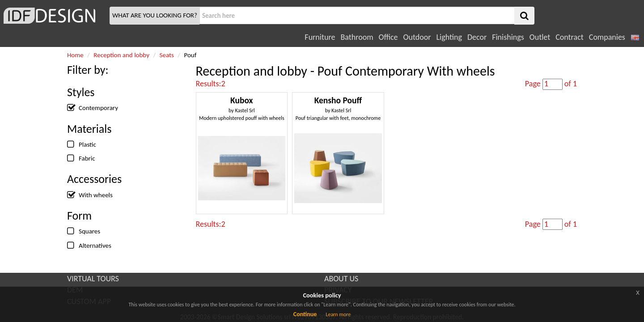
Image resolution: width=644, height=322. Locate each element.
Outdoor (417, 37)
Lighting (449, 37)
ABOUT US (341, 279)
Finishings (508, 37)
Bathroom (357, 37)
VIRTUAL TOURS (93, 279)
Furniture (320, 37)
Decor (477, 37)
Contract (570, 37)
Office (388, 37)
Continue (305, 314)
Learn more (338, 314)
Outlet (540, 37)
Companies (607, 37)
